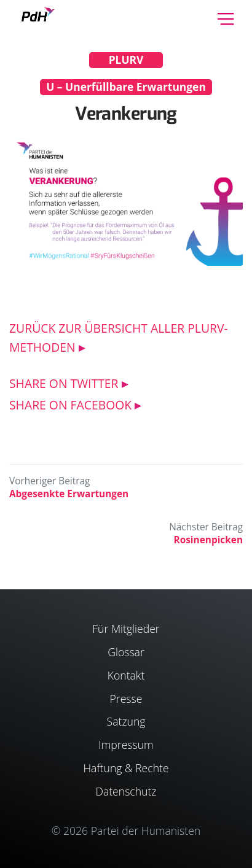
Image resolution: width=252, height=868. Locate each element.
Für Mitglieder (126, 629)
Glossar (126, 652)
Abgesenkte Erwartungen (69, 494)
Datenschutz (126, 791)
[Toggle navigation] (226, 17)
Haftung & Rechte (126, 768)
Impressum (126, 745)
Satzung (126, 721)
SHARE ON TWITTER (64, 383)
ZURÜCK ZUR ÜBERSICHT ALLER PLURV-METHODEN (119, 338)
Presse (126, 699)
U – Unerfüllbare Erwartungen (126, 87)
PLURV (126, 60)
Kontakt (126, 675)
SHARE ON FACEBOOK (70, 405)
